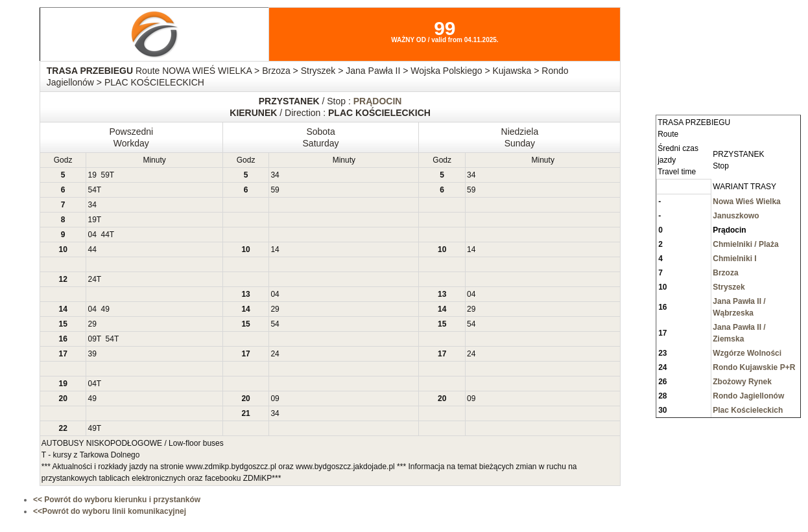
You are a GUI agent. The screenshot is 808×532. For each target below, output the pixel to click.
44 (105, 235)
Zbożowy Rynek (742, 382)
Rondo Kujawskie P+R (754, 367)
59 (105, 175)
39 (92, 354)
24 (92, 279)
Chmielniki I (734, 259)
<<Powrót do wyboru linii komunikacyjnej (110, 511)
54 (92, 190)
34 (275, 175)
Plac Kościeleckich (748, 410)
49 (105, 309)
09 (92, 339)
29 (275, 309)
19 (92, 175)
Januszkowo (736, 216)
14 (275, 249)
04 (92, 235)
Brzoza (725, 273)
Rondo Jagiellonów (748, 396)
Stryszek (729, 287)
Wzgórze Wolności (747, 353)
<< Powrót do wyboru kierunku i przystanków (117, 500)
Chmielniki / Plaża (745, 244)
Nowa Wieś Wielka (746, 202)
